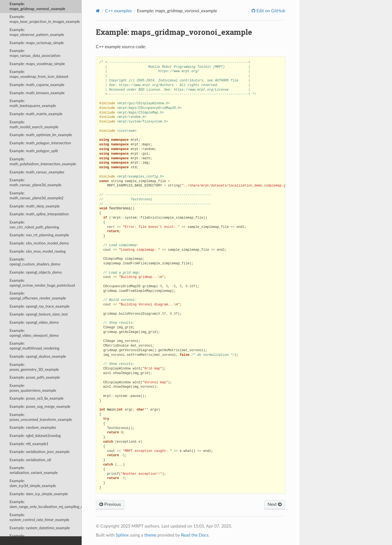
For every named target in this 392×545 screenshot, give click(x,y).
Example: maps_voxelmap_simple (37, 64)
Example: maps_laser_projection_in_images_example (45, 19)
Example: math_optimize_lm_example (41, 135)
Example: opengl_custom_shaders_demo (35, 262)
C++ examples (118, 11)
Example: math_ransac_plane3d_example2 (36, 196)
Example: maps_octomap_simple (37, 43)
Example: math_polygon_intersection (40, 143)
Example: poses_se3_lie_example (36, 398)
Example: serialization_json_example (39, 452)
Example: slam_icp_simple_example (39, 494)
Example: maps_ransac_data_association (35, 53)
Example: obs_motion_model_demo (39, 243)
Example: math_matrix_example (36, 114)
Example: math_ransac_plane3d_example (35, 183)
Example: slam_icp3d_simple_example (33, 483)
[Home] (98, 11)
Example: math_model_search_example (34, 125)
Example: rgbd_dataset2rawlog (35, 436)
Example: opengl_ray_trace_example (39, 306)
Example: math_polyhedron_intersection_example (43, 162)
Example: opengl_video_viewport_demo (34, 333)
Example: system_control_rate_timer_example (39, 517)
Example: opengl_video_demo (34, 322)
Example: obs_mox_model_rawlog (38, 251)
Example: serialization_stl (30, 460)
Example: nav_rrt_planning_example (39, 235)
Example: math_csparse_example (37, 85)
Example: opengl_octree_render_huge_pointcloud (42, 283)
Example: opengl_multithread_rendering (34, 346)
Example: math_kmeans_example (37, 93)
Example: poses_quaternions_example (33, 388)
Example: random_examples (33, 428)
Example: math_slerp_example (35, 206)
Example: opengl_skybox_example (38, 356)
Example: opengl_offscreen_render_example (38, 296)
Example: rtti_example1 (29, 444)
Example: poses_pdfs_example (35, 377)
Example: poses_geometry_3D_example (34, 367)
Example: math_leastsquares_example (33, 103)
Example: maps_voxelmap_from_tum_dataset (39, 74)
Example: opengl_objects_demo (36, 272)
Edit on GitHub (270, 11)
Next (275, 504)
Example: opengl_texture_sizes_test (39, 314)
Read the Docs (195, 535)
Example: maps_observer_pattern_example (37, 32)
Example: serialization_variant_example (34, 470)
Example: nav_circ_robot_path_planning (34, 225)
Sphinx (122, 535)
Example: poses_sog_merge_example (40, 407)
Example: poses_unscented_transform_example (41, 417)
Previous (110, 504)
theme (150, 535)
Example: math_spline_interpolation (39, 214)
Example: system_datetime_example (40, 528)
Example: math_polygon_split (34, 151)
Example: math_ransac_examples (37, 172)
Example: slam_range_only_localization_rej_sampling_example (46, 504)
